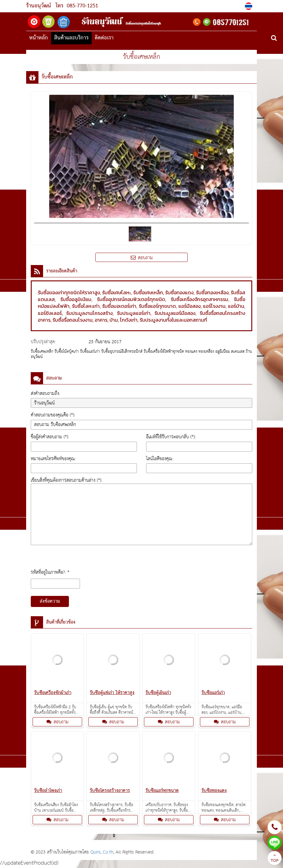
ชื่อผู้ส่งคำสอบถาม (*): (50, 437)
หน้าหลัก (39, 38)
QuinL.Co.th (102, 852)
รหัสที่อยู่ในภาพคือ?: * (50, 572)
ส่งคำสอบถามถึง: (45, 394)
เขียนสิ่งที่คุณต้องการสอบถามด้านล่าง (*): (66, 480)
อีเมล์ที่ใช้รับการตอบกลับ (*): (171, 437)
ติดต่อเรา (104, 38)
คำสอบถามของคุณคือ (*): (53, 415)
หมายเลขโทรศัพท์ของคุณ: (53, 459)
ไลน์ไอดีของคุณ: (160, 459)
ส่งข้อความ (50, 601)
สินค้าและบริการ (71, 38)
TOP (275, 859)
